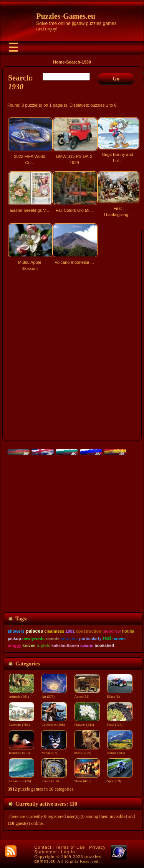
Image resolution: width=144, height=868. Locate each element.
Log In (68, 852)
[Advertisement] (72, 359)
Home (59, 62)
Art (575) (54, 694)
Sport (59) (120, 779)
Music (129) (87, 751)
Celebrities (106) (54, 722)
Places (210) (54, 779)
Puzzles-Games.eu (66, 16)
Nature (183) (120, 751)
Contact (43, 847)
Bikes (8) (120, 694)
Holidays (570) (22, 751)
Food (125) (120, 722)
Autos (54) (87, 694)
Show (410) (87, 779)
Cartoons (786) (22, 722)
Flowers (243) (87, 722)
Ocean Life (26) (22, 779)
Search (73, 62)
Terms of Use (70, 847)
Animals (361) (22, 694)
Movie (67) (54, 751)
